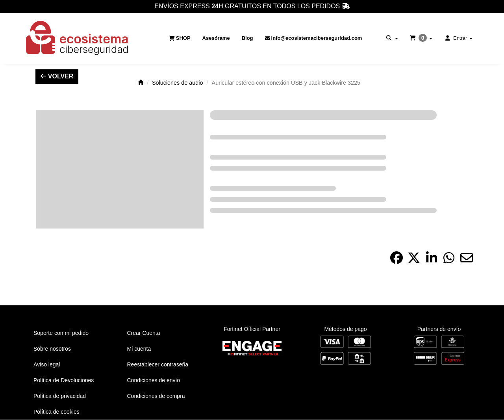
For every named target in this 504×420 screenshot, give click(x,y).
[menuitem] (180, 38)
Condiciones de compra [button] (156, 396)
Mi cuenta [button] (139, 349)
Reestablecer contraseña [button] (158, 364)
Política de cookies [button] (57, 412)
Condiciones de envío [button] (154, 380)
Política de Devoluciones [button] (64, 380)
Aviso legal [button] (47, 364)
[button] (78, 38)
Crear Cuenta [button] (144, 333)
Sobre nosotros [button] (52, 349)
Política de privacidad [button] (60, 396)
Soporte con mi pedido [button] (61, 333)
